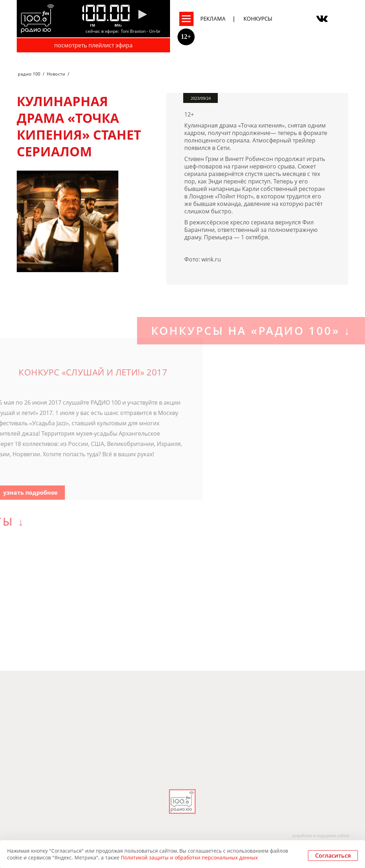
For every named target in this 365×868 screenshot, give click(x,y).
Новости (56, 74)
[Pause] (142, 15)
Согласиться (333, 856)
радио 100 (29, 74)
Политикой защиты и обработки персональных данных (189, 857)
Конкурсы (258, 19)
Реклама (213, 19)
